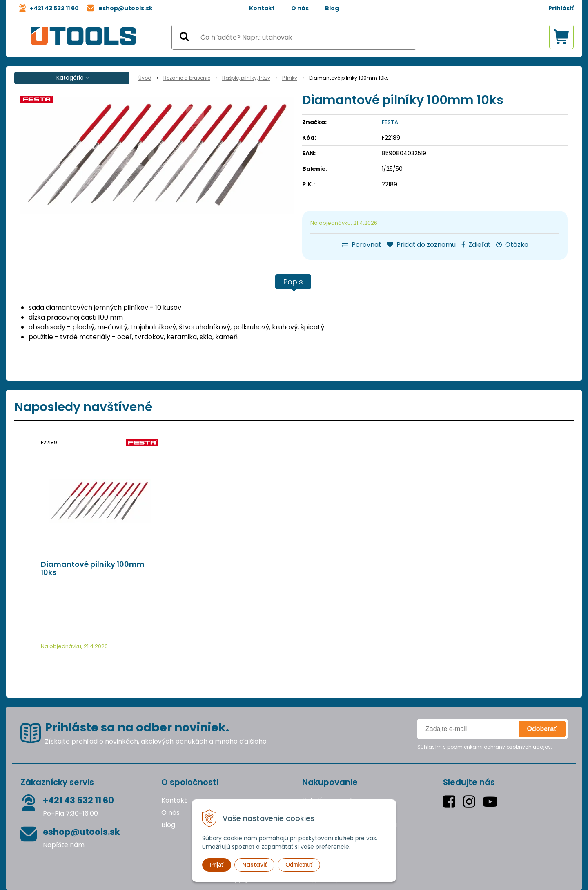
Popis (293, 282)
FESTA (390, 122)
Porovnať (361, 245)
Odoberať (542, 729)
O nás (300, 8)
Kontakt (262, 8)
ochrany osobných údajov (517, 747)
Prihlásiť (561, 8)
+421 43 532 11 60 (54, 8)
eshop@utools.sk (126, 8)
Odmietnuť (299, 865)
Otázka (512, 245)
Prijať (217, 865)
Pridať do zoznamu (421, 245)
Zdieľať (476, 245)
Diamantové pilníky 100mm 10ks (93, 568)
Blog (332, 8)
